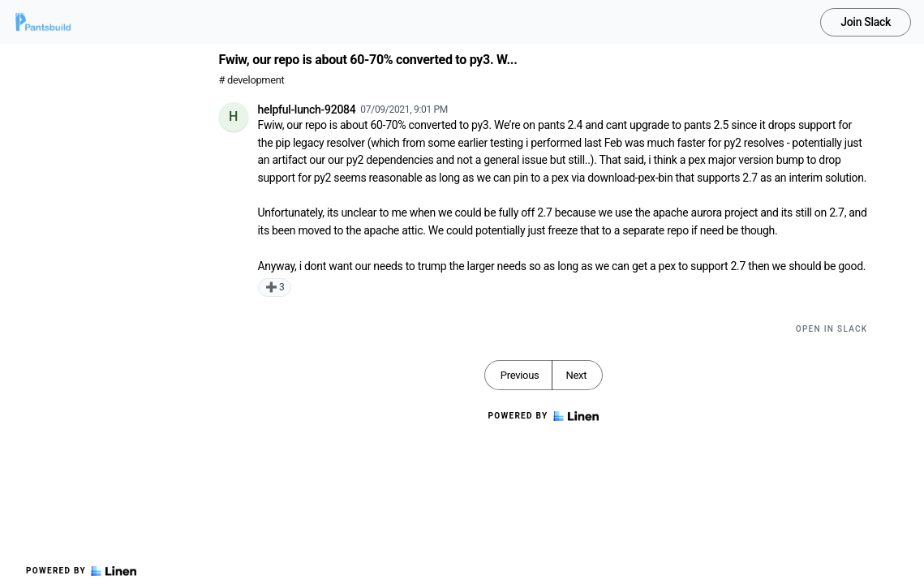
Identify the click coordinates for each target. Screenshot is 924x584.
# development (252, 80)
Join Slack (866, 22)
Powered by (81, 571)
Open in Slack (832, 329)
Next (576, 375)
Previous (520, 375)
